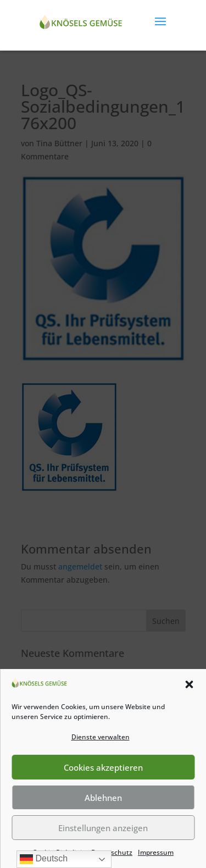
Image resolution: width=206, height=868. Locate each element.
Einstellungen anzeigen (103, 828)
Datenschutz (112, 852)
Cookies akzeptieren (103, 767)
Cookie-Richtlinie (59, 852)
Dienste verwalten (101, 737)
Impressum (156, 852)
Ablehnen (103, 798)
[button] (189, 684)
